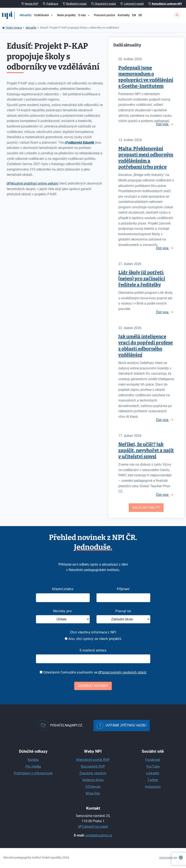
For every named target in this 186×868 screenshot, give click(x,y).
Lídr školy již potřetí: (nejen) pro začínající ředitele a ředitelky (142, 279)
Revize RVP (32, 4)
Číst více (163, 124)
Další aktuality (146, 508)
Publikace (52, 4)
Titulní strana (14, 28)
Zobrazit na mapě (95, 827)
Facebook (153, 760)
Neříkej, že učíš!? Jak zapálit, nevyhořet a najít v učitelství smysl (146, 450)
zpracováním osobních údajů (124, 672)
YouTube (153, 766)
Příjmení (123, 589)
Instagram (153, 787)
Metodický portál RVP (93, 760)
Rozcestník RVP (93, 766)
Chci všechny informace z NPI (93, 632)
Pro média (33, 766)
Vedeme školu (93, 780)
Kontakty (124, 15)
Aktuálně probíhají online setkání (34, 183)
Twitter (153, 780)
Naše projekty (66, 15)
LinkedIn (153, 773)
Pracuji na (123, 611)
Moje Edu (93, 793)
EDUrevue (93, 787)
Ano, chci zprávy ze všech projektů (93, 639)
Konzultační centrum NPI (167, 4)
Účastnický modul (105, 4)
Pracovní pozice (105, 15)
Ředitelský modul (76, 4)
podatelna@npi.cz (99, 835)
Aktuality (26, 15)
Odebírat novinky (93, 686)
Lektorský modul (134, 4)
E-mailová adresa (93, 650)
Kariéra (33, 760)
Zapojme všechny (93, 773)
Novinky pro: (63, 611)
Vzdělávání (42, 15)
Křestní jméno (63, 589)
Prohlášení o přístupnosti (33, 773)
